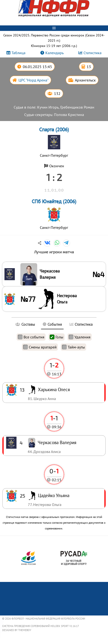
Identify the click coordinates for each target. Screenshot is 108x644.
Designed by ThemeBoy (17, 630)
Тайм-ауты (73, 347)
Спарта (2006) (54, 130)
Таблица (18, 53)
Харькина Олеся (54, 389)
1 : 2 (54, 177)
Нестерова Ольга (67, 299)
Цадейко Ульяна (54, 495)
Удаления (80, 337)
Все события (31, 337)
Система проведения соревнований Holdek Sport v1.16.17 (41, 626)
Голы (57, 337)
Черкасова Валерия (50, 274)
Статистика (93, 53)
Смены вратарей (40, 347)
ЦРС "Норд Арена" (33, 80)
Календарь (54, 53)
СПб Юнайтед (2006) (54, 201)
